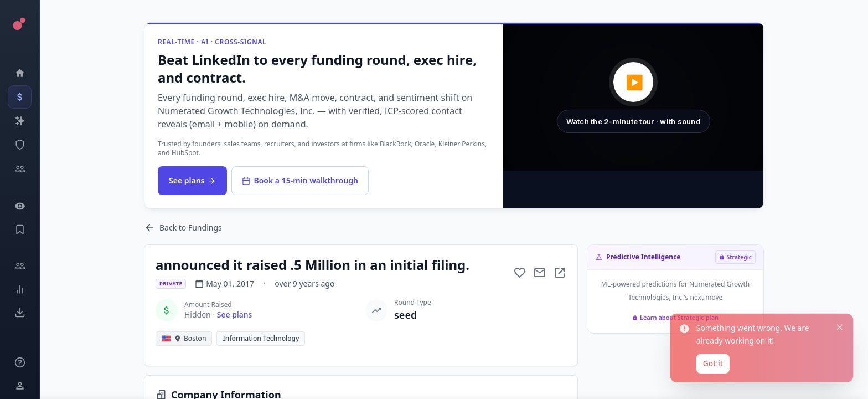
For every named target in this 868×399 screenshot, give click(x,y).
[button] (633, 98)
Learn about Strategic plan (675, 317)
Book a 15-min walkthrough (300, 180)
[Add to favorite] (520, 273)
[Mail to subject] (540, 273)
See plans (192, 180)
